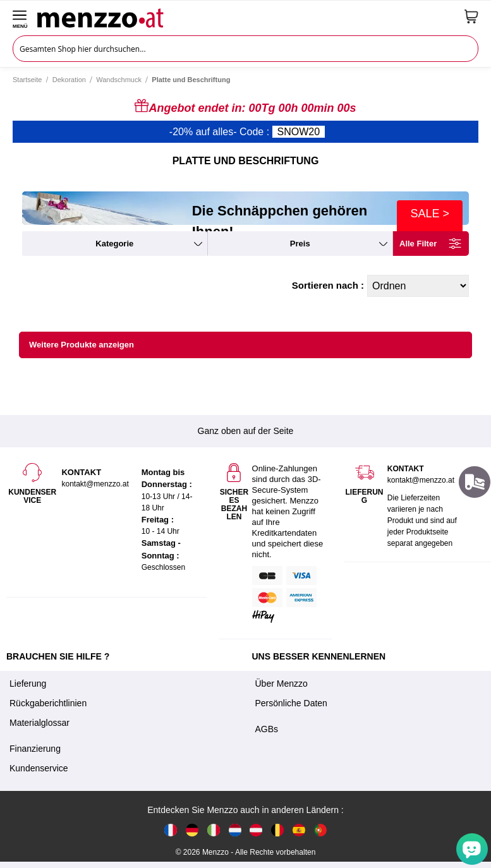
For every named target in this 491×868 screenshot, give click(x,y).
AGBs (267, 729)
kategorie (114, 244)
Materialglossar (39, 723)
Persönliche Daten (291, 703)
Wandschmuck (119, 80)
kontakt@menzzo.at (421, 480)
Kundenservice (39, 768)
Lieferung (28, 684)
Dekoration (69, 80)
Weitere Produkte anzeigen (82, 345)
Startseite (27, 80)
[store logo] (246, 16)
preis (300, 244)
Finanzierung (35, 749)
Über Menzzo (282, 684)
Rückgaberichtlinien (48, 703)
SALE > (430, 214)
